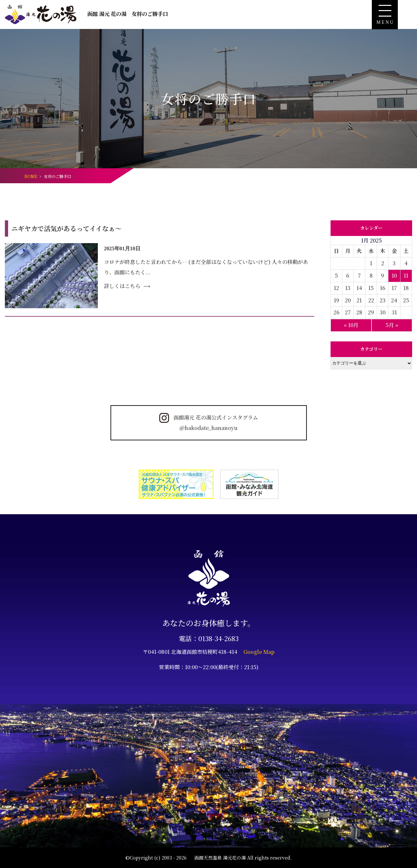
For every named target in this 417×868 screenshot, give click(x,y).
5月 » (392, 325)
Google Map (259, 652)
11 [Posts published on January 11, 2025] (406, 276)
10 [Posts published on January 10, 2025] (394, 276)
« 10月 (351, 325)
